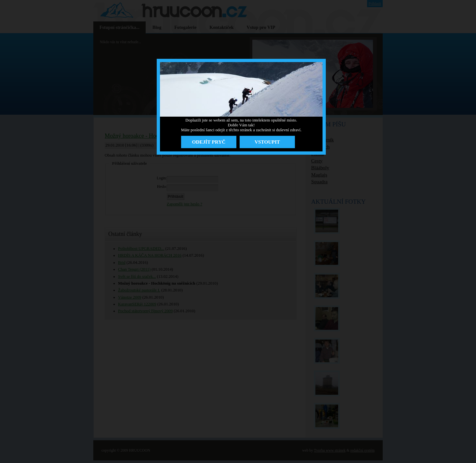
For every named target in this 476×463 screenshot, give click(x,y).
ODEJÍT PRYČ (209, 142)
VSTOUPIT (267, 142)
